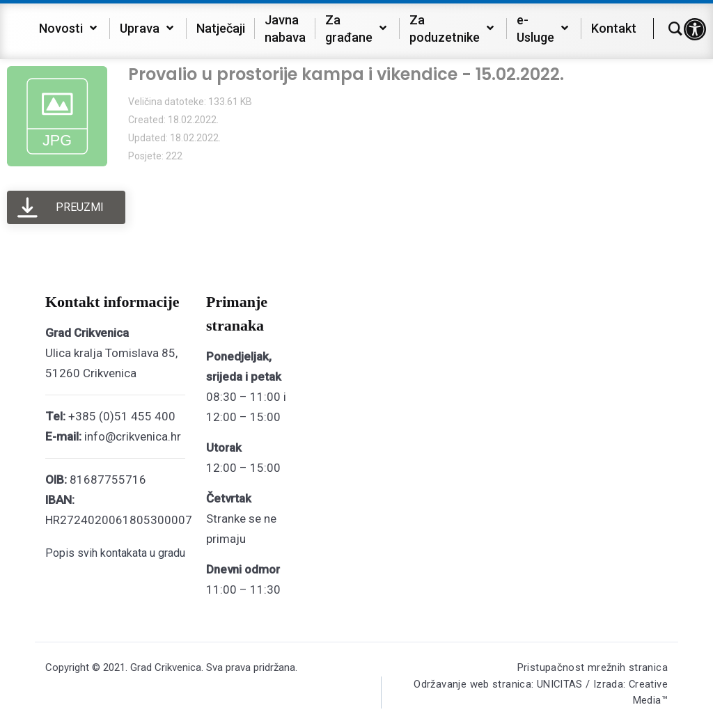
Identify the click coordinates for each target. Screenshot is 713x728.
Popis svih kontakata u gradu (115, 553)
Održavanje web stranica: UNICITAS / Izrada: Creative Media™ (539, 694)
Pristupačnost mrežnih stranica (592, 667)
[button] (695, 29)
